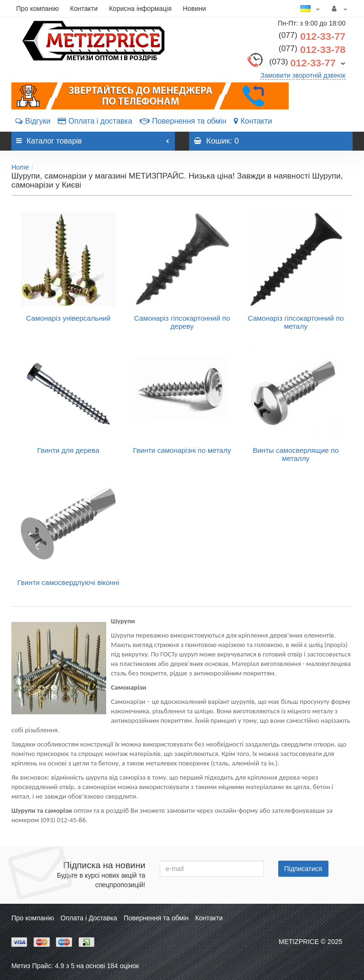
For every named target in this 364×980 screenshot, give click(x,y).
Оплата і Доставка (89, 918)
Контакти (84, 9)
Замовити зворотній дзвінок (303, 75)
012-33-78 (312, 49)
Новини (195, 9)
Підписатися (303, 869)
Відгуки (33, 121)
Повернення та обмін (183, 121)
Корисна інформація (140, 9)
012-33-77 (312, 36)
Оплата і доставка (95, 121)
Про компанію (37, 9)
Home (20, 167)
